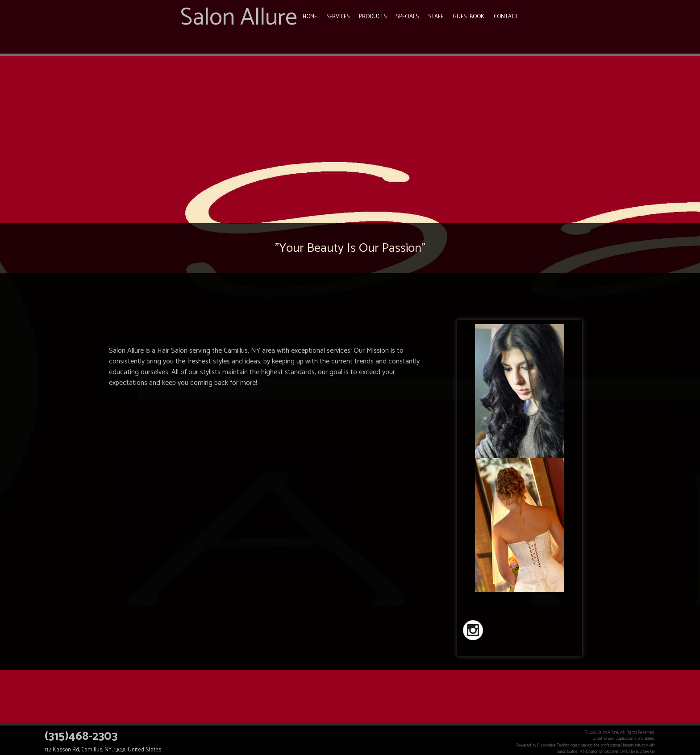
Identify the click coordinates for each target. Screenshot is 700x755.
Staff (436, 17)
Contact (506, 17)
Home (310, 17)
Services (338, 17)
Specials (407, 17)
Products (373, 17)
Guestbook (469, 17)
